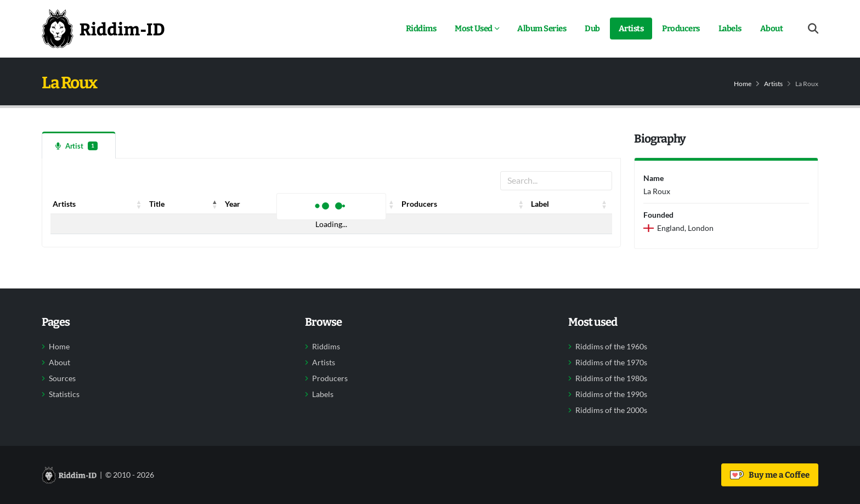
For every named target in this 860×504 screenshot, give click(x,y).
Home (743, 84)
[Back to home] (103, 29)
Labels (730, 29)
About (772, 29)
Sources (62, 378)
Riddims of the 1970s (611, 363)
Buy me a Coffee (770, 475)
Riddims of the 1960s (611, 347)
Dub (592, 29)
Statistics (64, 394)
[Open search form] (813, 29)
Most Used (474, 29)
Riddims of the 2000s (611, 410)
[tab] (79, 145)
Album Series (542, 29)
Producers (681, 29)
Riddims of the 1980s (611, 378)
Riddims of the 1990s (611, 394)
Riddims (421, 29)
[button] (139, 204)
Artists (631, 29)
